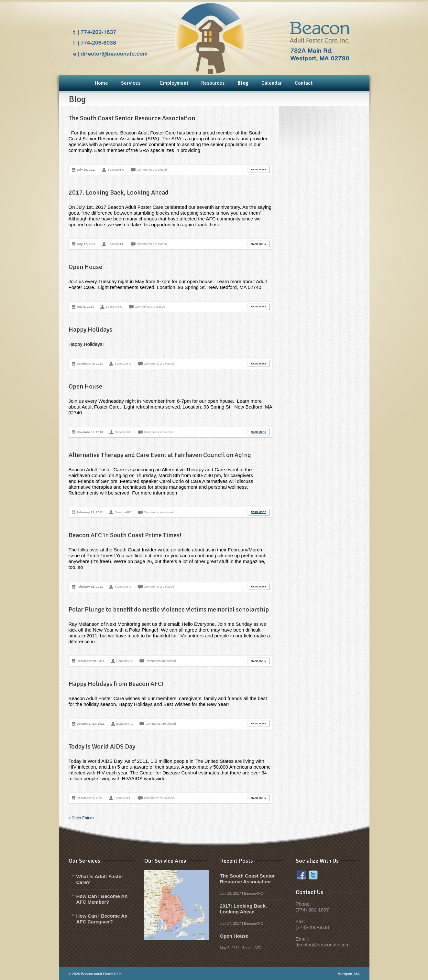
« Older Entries (82, 818)
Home (101, 83)
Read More (259, 170)
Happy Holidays (90, 330)
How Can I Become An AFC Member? (102, 899)
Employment (174, 83)
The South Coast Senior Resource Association (132, 118)
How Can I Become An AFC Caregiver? (102, 919)
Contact (304, 83)
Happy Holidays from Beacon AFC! (116, 684)
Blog (243, 83)
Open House (85, 267)
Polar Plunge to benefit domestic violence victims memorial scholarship (169, 609)
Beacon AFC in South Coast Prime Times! (125, 535)
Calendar (272, 83)
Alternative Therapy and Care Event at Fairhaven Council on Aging (160, 455)
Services (131, 83)
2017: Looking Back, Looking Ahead (119, 192)
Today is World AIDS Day (102, 746)
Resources (213, 83)
